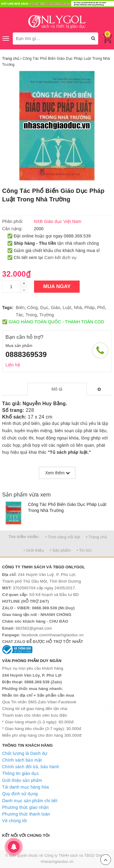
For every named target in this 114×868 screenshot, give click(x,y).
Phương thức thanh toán (26, 814)
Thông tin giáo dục (21, 773)
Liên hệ (13, 365)
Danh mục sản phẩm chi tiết (30, 801)
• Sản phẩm (60, 550)
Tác (19, 315)
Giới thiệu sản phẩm (22, 780)
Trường (47, 315)
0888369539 (26, 354)
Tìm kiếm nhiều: (24, 537)
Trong (31, 315)
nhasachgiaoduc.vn (57, 862)
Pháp (90, 308)
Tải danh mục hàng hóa (26, 787)
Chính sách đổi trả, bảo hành (31, 767)
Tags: (8, 308)
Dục (44, 308)
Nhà (78, 308)
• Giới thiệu (34, 550)
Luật (67, 308)
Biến (20, 308)
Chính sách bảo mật (22, 760)
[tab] (57, 389)
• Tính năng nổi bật (63, 537)
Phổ (101, 308)
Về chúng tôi (14, 821)
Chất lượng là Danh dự (25, 753)
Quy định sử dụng (20, 794)
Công (33, 308)
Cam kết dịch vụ (60, 257)
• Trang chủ (97, 537)
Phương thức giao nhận (25, 807)
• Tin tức (84, 550)
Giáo (55, 308)
